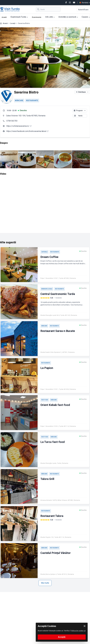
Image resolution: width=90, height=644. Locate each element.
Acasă (4, 17)
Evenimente (37, 17)
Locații (13, 23)
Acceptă (62, 637)
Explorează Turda (19, 17)
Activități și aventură (68, 17)
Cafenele (44, 252)
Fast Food (45, 400)
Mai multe (45, 583)
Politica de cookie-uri (78, 631)
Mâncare (19, 100)
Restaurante (32, 100)
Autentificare (83, 10)
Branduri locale (47, 289)
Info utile (50, 17)
